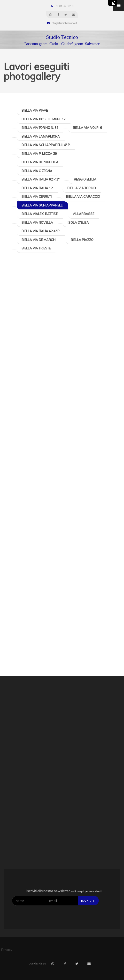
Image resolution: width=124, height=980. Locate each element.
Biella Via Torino (82, 188)
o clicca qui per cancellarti (86, 891)
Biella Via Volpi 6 (87, 128)
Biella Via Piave (35, 110)
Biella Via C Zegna (37, 171)
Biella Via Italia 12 (37, 188)
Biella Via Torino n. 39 (40, 128)
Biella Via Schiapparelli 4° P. (46, 145)
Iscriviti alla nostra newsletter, (64, 891)
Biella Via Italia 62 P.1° (40, 179)
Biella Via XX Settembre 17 (44, 119)
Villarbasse (83, 214)
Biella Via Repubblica (40, 162)
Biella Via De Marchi (39, 240)
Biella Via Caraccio (83, 197)
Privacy (7, 950)
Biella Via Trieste (36, 248)
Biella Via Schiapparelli (42, 205)
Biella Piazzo (82, 240)
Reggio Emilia (85, 179)
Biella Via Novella (37, 222)
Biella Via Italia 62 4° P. (41, 231)
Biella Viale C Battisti (40, 214)
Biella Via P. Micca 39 (39, 154)
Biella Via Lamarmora (41, 136)
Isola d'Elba (78, 222)
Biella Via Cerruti (37, 197)
